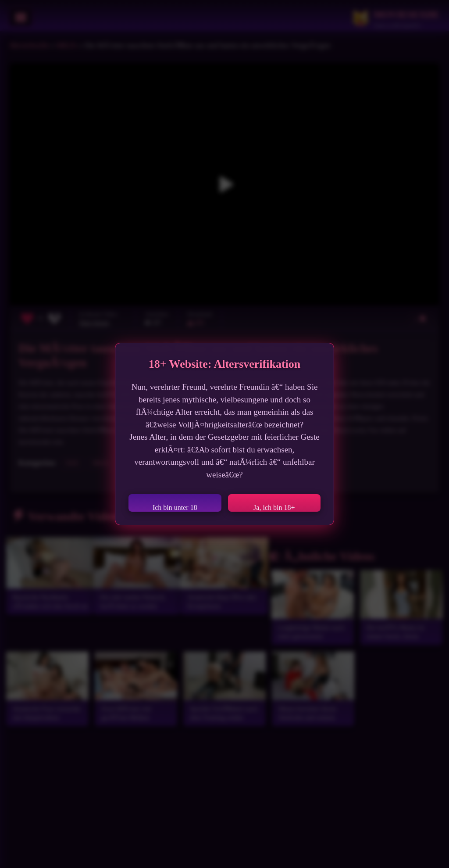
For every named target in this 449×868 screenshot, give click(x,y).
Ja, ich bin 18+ (274, 508)
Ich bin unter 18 (175, 508)
